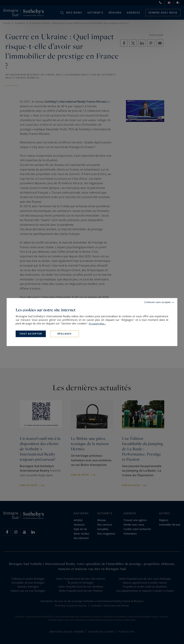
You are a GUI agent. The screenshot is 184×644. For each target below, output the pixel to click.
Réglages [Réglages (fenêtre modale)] (65, 334)
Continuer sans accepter (157, 302)
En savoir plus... (97, 324)
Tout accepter (31, 334)
